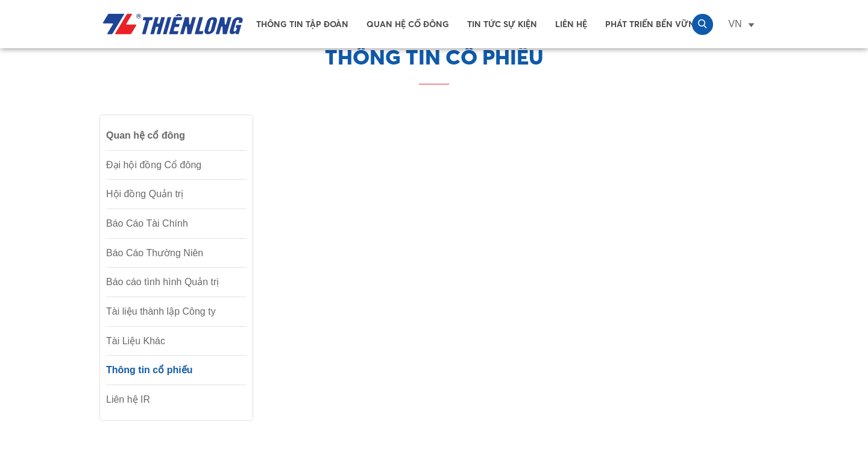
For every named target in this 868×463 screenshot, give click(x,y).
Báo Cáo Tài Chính (147, 223)
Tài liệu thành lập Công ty (161, 311)
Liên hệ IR (128, 399)
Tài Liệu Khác (136, 341)
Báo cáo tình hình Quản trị (162, 282)
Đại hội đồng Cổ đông (154, 165)
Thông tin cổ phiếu (149, 370)
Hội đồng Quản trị (145, 194)
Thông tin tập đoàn (302, 24)
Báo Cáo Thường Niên (155, 253)
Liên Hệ (571, 24)
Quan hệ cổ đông (146, 135)
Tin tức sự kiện (502, 24)
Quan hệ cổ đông (408, 24)
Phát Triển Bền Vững (653, 24)
